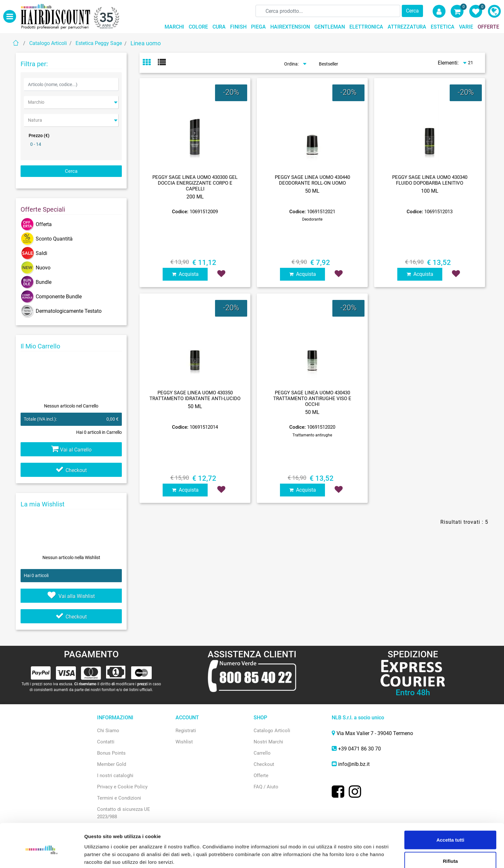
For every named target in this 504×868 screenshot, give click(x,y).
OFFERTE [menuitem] (488, 27)
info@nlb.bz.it (354, 764)
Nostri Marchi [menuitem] (268, 742)
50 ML (312, 191)
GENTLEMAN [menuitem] (330, 27)
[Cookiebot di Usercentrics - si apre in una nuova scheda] (42, 855)
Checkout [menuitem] (264, 764)
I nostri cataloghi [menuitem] (115, 776)
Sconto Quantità (47, 239)
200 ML (195, 197)
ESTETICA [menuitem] (443, 27)
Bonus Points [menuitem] (111, 753)
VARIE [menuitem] (466, 27)
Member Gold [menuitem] (112, 764)
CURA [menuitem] (219, 27)
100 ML (430, 191)
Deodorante (312, 219)
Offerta (36, 224)
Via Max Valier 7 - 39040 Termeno (375, 733)
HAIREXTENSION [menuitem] (290, 27)
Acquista (185, 274)
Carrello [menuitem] (262, 753)
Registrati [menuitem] (186, 731)
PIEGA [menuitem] (258, 27)
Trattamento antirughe (312, 435)
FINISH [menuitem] (238, 27)
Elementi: (448, 63)
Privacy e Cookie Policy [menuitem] (122, 787)
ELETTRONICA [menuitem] (366, 27)
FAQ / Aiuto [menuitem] (266, 787)
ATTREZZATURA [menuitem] (407, 27)
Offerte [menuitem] (261, 776)
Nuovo (36, 268)
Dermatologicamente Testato (61, 311)
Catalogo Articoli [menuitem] (272, 731)
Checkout (71, 470)
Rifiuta (450, 834)
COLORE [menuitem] (198, 27)
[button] (412, 11)
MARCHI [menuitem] (174, 27)
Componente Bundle (51, 297)
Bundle (36, 282)
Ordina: (291, 64)
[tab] (150, 63)
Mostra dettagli (338, 855)
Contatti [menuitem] (106, 742)
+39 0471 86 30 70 (360, 749)
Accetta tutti (450, 813)
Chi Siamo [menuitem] (108, 731)
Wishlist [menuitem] (184, 742)
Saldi (34, 253)
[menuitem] (494, 11)
